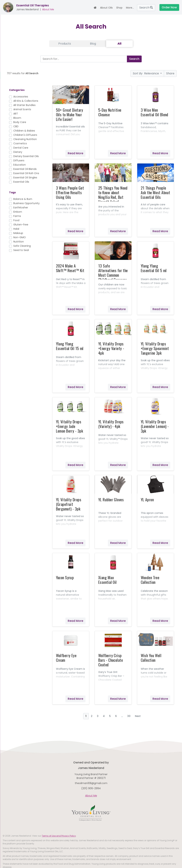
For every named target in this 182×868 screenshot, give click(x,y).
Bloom (17, 118)
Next (138, 716)
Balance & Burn (23, 199)
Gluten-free (21, 225)
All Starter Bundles (24, 105)
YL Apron (147, 499)
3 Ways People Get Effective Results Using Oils (70, 192)
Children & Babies (24, 131)
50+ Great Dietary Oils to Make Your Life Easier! (69, 114)
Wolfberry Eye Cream (66, 658)
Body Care (20, 122)
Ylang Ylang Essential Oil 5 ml (154, 268)
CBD (16, 126)
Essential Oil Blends (25, 169)
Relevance (146, 73)
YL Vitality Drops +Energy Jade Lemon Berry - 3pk (69, 426)
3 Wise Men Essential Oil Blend (155, 112)
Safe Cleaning (22, 246)
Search (146, 8)
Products (65, 44)
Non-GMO (20, 237)
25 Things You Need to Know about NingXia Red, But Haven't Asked (113, 195)
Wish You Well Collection (151, 658)
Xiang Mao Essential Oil (108, 580)
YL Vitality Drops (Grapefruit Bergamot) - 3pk (69, 504)
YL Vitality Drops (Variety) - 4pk (111, 424)
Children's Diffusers (25, 135)
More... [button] (130, 8)
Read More (75, 153)
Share (170, 73)
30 (129, 716)
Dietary (18, 152)
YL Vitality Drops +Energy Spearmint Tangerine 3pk (155, 348)
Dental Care (21, 148)
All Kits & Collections (26, 101)
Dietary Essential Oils (26, 156)
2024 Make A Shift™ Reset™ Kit (70, 268)
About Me (48, 9)
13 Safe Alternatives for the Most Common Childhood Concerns (113, 273)
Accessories (21, 97)
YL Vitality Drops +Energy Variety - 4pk (111, 348)
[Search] (83, 59)
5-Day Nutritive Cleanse (110, 112)
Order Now (169, 7)
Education (20, 165)
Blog (93, 44)
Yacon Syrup (65, 577)
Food (16, 220)
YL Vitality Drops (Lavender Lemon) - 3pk (155, 426)
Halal (16, 229)
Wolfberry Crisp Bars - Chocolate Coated (111, 660)
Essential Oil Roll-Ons (26, 173)
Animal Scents (22, 109)
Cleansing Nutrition (25, 139)
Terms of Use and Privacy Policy (59, 836)
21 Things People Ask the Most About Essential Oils (156, 192)
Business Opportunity (26, 203)
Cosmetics (20, 143)
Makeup (18, 233)
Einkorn (18, 212)
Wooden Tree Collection (150, 580)
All (119, 44)
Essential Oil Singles (25, 178)
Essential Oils (21, 182)
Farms (17, 216)
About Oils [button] (106, 8)
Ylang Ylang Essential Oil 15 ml (70, 346)
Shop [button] (119, 8)
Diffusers (19, 160)
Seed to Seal (21, 250)
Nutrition (19, 242)
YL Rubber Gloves (111, 499)
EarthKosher (21, 208)
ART (16, 114)
